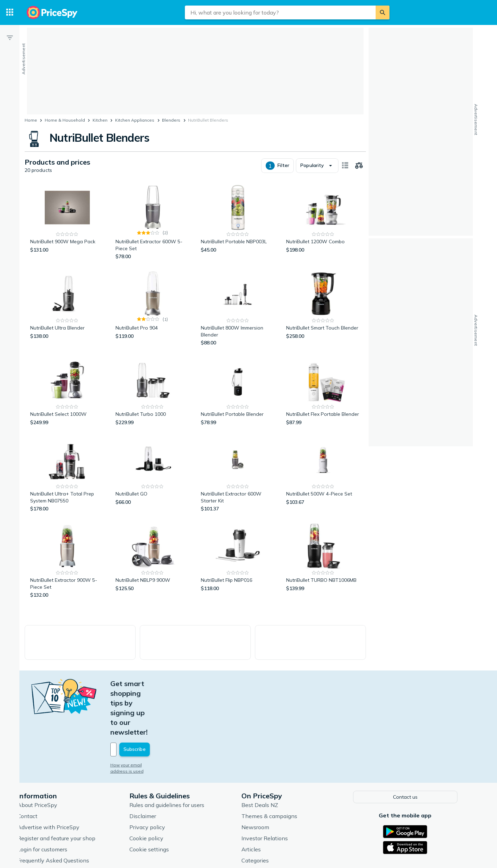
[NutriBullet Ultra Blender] (67, 317)
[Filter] (10, 37)
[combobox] (280, 12)
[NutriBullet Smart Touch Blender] (323, 317)
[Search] (383, 12)
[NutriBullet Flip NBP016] (238, 569)
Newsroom (267, 786)
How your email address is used (155, 725)
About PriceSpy (49, 764)
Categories (267, 819)
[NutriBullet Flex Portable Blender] (323, 400)
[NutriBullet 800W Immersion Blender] (238, 317)
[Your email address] (169, 709)
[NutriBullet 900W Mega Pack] (67, 231)
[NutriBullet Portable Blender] (238, 400)
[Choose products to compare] (359, 174)
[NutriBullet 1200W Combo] (323, 231)
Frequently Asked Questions (65, 819)
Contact (39, 775)
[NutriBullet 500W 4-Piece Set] (323, 483)
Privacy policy (159, 786)
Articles (263, 808)
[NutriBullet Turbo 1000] (153, 400)
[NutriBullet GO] (153, 483)
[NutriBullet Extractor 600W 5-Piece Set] (153, 231)
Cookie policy (158, 797)
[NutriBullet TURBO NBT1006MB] (323, 569)
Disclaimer (154, 775)
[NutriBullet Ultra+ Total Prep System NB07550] (67, 483)
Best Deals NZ (271, 764)
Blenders (171, 120)
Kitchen (100, 120)
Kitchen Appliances (135, 120)
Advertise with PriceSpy (60, 786)
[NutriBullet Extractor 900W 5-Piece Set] (67, 569)
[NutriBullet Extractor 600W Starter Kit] (238, 483)
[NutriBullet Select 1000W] (67, 400)
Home (31, 120)
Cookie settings (161, 808)
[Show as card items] (345, 174)
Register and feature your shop (68, 797)
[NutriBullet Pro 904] (153, 317)
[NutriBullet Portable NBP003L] (238, 231)
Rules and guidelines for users (178, 764)
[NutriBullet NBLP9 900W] (153, 569)
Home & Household (65, 120)
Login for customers (54, 808)
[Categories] (10, 12)
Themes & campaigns (281, 775)
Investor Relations (276, 797)
